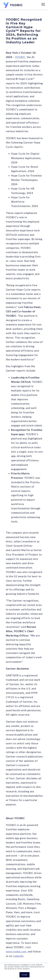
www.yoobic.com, (16, 951)
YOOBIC (20, 57)
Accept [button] (24, 975)
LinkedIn (18, 956)
